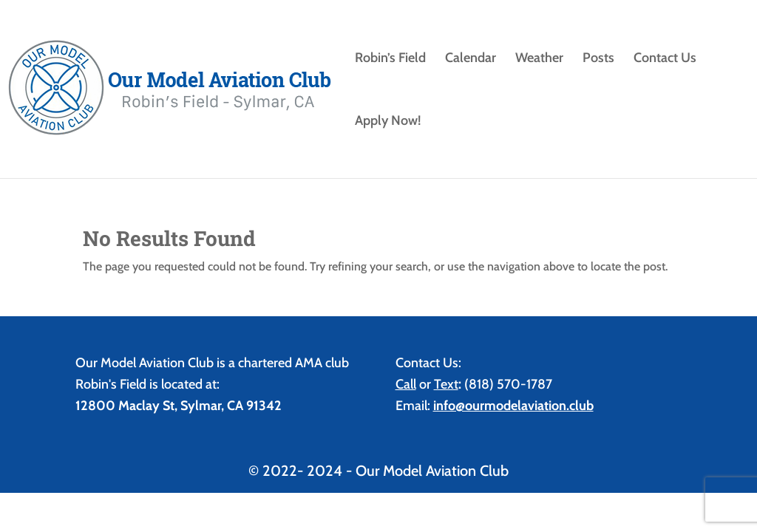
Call (406, 384)
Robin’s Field (390, 59)
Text (446, 384)
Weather (539, 59)
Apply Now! (388, 122)
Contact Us (665, 59)
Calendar (471, 59)
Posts (598, 59)
